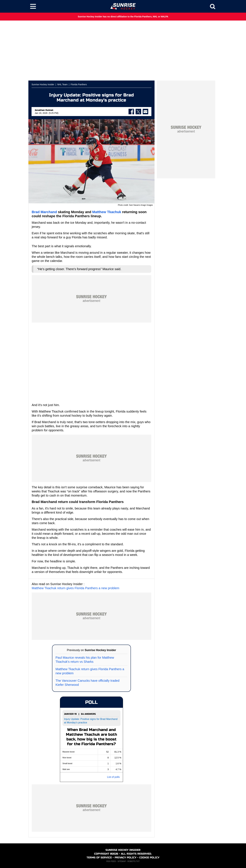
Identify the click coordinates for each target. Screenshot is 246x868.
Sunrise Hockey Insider (43, 84)
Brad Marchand (44, 212)
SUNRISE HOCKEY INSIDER (123, 850)
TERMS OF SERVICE (99, 858)
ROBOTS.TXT (134, 861)
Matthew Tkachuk (107, 212)
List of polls (113, 777)
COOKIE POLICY (149, 858)
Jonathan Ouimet (44, 110)
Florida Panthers (79, 84)
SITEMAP (122, 861)
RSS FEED (111, 861)
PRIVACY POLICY (126, 858)
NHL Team (62, 84)
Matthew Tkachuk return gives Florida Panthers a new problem (75, 588)
